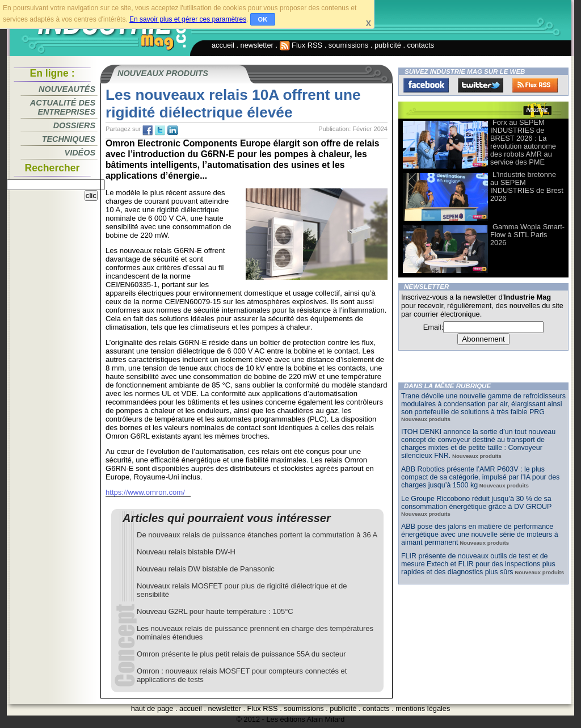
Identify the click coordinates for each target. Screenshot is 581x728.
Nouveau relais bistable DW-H (186, 552)
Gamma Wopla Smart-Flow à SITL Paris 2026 (527, 235)
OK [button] (263, 19)
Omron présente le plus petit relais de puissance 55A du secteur (241, 654)
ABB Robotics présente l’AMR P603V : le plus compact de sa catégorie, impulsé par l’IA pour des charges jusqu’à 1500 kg (480, 477)
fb (148, 131)
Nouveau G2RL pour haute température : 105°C (215, 611)
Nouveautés (67, 89)
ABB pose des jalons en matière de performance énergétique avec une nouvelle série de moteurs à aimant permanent (480, 535)
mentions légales (423, 708)
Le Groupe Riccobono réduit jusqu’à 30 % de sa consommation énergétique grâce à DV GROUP (476, 503)
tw (160, 131)
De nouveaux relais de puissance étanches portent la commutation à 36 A (257, 535)
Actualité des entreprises (63, 107)
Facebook (426, 85)
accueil (223, 45)
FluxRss (535, 85)
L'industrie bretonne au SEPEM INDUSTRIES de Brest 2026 (527, 186)
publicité (388, 45)
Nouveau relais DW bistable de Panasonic (206, 569)
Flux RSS (301, 45)
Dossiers (74, 125)
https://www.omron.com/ (145, 492)
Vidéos (80, 153)
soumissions (348, 45)
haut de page (152, 708)
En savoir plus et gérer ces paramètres (188, 19)
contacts (421, 45)
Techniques (69, 139)
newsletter (257, 45)
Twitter (481, 85)
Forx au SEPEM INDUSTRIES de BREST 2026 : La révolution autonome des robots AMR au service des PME (523, 142)
